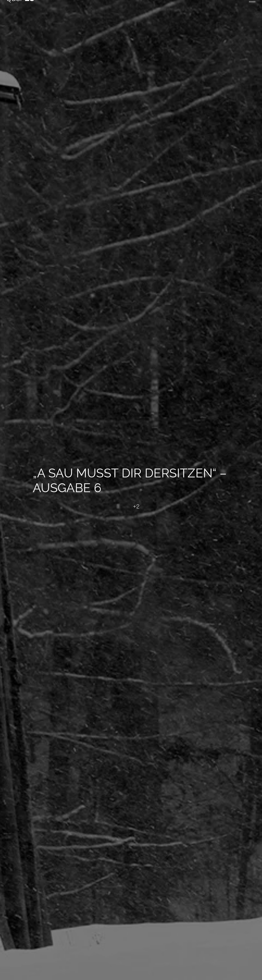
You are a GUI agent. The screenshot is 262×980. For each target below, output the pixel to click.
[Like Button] (126, 507)
